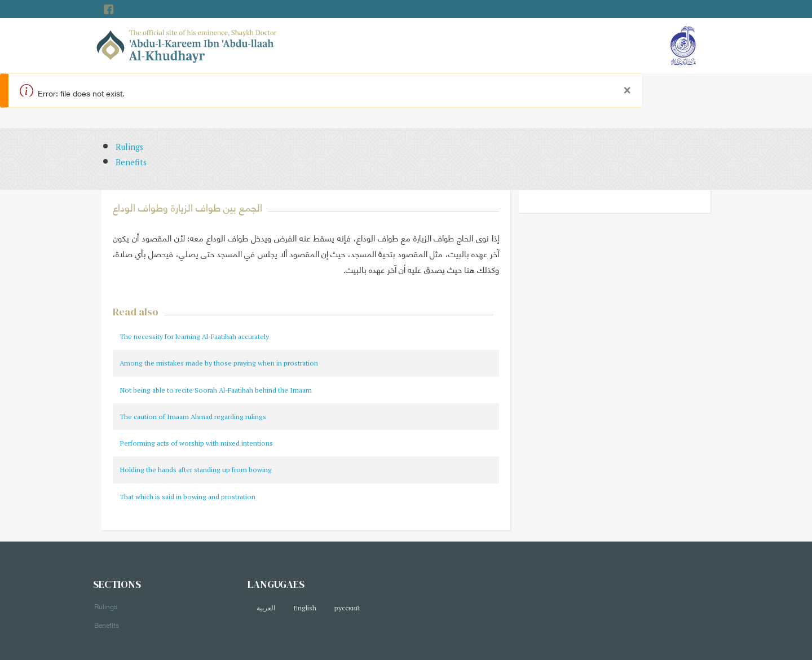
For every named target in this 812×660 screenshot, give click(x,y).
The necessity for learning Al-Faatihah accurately (194, 336)
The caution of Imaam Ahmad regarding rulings (193, 417)
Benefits (131, 162)
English (305, 608)
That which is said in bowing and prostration (187, 497)
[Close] (627, 87)
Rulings (129, 147)
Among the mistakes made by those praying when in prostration (219, 363)
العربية (266, 608)
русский (347, 608)
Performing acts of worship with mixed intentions (196, 443)
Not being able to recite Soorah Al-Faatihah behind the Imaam (216, 390)
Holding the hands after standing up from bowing (196, 470)
